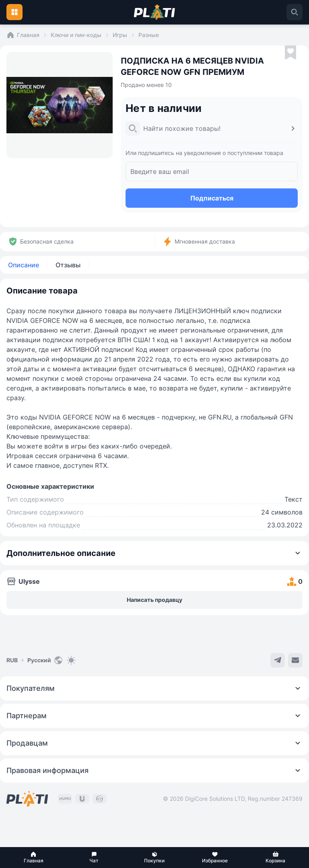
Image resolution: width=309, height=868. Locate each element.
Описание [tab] (24, 265)
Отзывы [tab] (68, 265)
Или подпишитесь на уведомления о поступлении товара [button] (204, 153)
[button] (33, 858)
